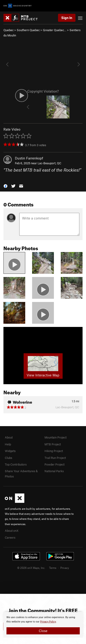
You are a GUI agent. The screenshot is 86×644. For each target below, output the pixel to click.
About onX (12, 531)
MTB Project (53, 444)
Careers (10, 537)
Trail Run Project (55, 458)
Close (43, 631)
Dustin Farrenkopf (29, 158)
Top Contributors (16, 464)
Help (8, 444)
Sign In (67, 18)
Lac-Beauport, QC (49, 163)
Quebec (8, 30)
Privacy (65, 568)
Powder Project (54, 464)
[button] (6, 186)
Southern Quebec (28, 30)
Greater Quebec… (55, 30)
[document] (43, 625)
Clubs (8, 458)
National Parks (54, 471)
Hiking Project (54, 451)
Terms (53, 568)
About (9, 437)
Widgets (10, 451)
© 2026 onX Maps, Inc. (31, 568)
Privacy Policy (48, 622)
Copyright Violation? (43, 91)
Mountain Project (55, 437)
